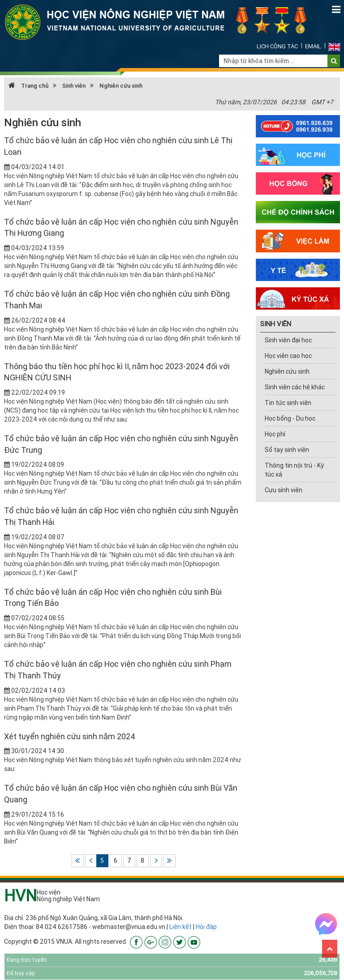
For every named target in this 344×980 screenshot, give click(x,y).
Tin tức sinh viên (288, 403)
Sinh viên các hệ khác (295, 387)
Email (313, 46)
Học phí (275, 434)
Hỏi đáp (206, 927)
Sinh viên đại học (288, 340)
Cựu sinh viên (284, 490)
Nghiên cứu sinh (121, 86)
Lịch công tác (277, 46)
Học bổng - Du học (290, 418)
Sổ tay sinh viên (287, 450)
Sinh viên (74, 86)
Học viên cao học (288, 356)
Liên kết (181, 927)
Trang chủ (28, 86)
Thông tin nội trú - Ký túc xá (294, 470)
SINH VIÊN (276, 324)
